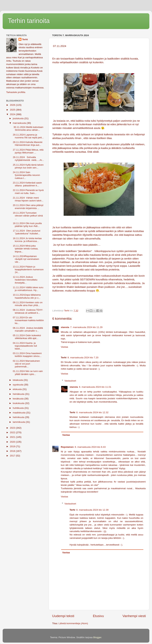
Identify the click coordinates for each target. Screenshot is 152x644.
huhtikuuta (19, 408)
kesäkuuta (18, 399)
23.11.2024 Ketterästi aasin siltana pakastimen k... (27, 184)
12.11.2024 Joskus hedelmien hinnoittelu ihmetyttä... (25, 280)
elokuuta (18, 389)
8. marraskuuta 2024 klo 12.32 (92, 412)
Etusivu (98, 616)
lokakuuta (18, 380)
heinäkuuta (19, 394)
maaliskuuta (19, 413)
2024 (13, 114)
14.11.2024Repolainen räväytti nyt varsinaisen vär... (26, 259)
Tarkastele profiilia (16, 92)
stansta (65, 327)
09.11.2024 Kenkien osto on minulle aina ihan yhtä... (27, 304)
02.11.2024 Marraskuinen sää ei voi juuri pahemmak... (26, 364)
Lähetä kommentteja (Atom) (73, 623)
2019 (13, 446)
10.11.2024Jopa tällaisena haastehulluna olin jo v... (26, 296)
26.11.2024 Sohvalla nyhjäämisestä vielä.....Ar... (28, 159)
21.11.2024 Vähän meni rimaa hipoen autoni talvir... (28, 199)
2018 (13, 451)
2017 (13, 456)
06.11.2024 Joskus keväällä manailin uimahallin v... (28, 329)
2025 (13, 110)
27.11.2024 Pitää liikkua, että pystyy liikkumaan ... (28, 151)
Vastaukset (70, 381)
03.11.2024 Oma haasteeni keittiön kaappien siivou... (27, 355)
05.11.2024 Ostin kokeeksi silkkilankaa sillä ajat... (27, 337)
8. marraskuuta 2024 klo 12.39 (92, 510)
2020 (13, 442)
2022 (13, 432)
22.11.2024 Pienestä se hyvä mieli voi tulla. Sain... (28, 192)
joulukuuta (18, 118)
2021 (13, 437)
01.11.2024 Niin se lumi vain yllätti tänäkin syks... (27, 373)
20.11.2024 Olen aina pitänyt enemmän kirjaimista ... (28, 207)
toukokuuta (19, 403)
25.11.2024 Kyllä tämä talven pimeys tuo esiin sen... (28, 166)
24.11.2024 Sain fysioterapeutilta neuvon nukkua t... (26, 175)
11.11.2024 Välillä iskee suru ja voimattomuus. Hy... (28, 289)
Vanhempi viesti (134, 616)
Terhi (25, 39)
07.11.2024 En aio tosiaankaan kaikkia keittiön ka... (28, 320)
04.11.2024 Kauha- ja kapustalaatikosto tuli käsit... (25, 346)
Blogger (97, 637)
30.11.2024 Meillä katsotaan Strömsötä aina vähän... (28, 128)
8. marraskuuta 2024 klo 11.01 (95, 387)
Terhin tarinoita (29, 21)
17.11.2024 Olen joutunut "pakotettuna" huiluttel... (26, 232)
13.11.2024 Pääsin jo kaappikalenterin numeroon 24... (28, 269)
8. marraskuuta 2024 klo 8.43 (90, 447)
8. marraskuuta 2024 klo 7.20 (83, 358)
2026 (13, 105)
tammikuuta (19, 422)
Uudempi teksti (63, 616)
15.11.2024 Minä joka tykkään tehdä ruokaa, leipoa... (25, 249)
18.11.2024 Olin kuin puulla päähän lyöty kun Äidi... (27, 225)
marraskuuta (20, 123)
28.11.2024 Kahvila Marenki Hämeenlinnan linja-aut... (27, 144)
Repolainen (67, 447)
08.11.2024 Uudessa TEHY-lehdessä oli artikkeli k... (28, 311)
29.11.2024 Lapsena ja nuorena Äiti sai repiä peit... (28, 136)
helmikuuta (19, 417)
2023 (13, 428)
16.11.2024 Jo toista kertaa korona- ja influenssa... (27, 240)
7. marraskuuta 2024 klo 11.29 (86, 327)
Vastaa (64, 347)
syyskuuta (18, 385)
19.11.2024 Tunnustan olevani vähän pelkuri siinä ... (27, 216)
